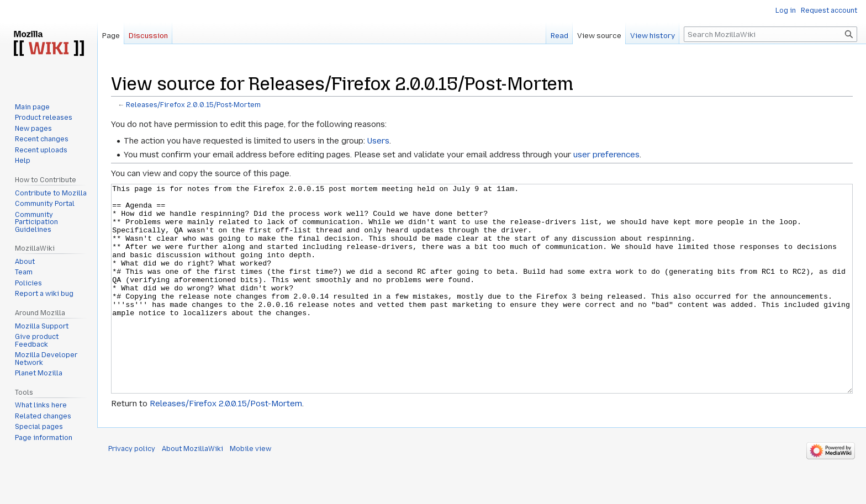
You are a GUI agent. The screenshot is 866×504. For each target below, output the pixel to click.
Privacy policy (132, 490)
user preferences (606, 155)
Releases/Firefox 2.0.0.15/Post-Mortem (193, 105)
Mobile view (250, 490)
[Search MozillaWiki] (770, 34)
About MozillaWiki (192, 490)
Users (378, 141)
